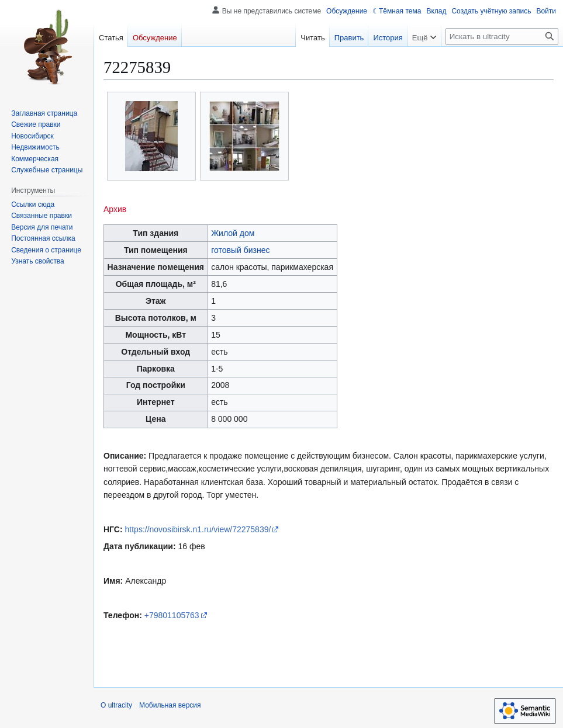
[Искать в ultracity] (502, 37)
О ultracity (116, 705)
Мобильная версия (170, 705)
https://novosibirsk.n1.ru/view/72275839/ (198, 529)
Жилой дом (233, 233)
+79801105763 (172, 615)
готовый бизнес (240, 250)
